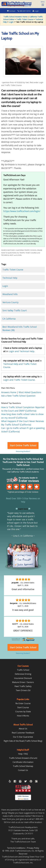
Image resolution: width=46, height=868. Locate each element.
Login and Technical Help (21, 351)
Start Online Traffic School (23, 445)
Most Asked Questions (30, 392)
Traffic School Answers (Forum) (23, 758)
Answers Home (9, 392)
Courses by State (23, 712)
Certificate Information (23, 762)
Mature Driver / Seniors (23, 682)
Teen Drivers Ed (23, 690)
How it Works (23, 716)
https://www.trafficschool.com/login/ (22, 211)
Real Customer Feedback (23, 733)
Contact (11, 11)
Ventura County (10, 302)
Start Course (23, 707)
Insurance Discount (23, 678)
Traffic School (23, 670)
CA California (9, 319)
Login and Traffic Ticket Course (19, 380)
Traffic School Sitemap (23, 766)
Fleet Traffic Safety (23, 686)
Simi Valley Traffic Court (15, 310)
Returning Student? (23, 451)
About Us (23, 729)
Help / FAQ (23, 754)
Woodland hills (10, 294)
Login (36, 11)
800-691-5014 (24, 11)
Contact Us (23, 770)
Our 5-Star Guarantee (23, 737)
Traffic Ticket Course (25, 19)
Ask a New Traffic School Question (18, 396)
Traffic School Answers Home (15, 17)
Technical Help (10, 278)
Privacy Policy (33, 848)
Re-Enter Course (23, 703)
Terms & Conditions (16, 848)
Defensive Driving (23, 674)
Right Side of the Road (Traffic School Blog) (23, 741)
